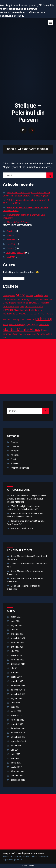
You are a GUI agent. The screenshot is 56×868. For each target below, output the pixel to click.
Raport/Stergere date (13, 860)
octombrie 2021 (18, 638)
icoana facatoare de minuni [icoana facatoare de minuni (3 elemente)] (23, 303)
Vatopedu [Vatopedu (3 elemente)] (41, 334)
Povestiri (10, 248)
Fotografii (11, 244)
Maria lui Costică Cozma (18, 222)
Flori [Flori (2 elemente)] (41, 300)
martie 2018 (16, 716)
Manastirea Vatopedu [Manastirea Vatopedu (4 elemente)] (14, 314)
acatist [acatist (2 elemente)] (5, 296)
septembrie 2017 (18, 741)
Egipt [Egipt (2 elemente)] (29, 300)
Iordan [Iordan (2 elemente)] (17, 307)
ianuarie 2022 (17, 634)
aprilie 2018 (16, 711)
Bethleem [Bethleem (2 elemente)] (30, 296)
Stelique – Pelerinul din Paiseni (25, 27)
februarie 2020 (17, 660)
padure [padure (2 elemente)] (10, 320)
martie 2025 (16, 617)
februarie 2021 (17, 643)
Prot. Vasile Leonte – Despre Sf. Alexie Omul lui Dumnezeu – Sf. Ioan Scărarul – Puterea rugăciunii (27, 499)
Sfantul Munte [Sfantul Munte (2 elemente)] (44, 325)
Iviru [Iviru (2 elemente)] (26, 307)
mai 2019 (15, 673)
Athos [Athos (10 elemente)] (21, 295)
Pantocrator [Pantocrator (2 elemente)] (27, 320)
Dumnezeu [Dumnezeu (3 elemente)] (22, 299)
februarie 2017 (17, 771)
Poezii (9, 235)
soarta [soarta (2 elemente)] (25, 334)
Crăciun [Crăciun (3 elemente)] (6, 299)
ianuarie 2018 (17, 724)
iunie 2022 (15, 630)
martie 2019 (16, 677)
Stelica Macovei (18, 556)
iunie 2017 (15, 754)
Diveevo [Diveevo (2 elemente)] (13, 300)
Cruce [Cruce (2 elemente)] (46, 296)
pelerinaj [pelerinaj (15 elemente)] (44, 319)
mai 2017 (15, 758)
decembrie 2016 (18, 780)
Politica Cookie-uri (40, 856)
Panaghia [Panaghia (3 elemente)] (17, 319)
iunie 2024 (15, 621)
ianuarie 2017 (17, 776)
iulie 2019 (15, 668)
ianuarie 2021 (17, 647)
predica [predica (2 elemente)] (6, 325)
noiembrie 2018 (18, 690)
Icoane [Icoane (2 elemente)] (38, 303)
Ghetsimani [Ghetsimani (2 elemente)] (48, 300)
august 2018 (16, 698)
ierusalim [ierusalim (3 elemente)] (45, 303)
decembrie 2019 (18, 664)
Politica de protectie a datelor (16, 856)
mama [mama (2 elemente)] (40, 310)
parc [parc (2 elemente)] (33, 320)
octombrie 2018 (18, 694)
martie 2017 (16, 767)
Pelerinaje (11, 240)
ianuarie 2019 (17, 681)
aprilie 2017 (16, 763)
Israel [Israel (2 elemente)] (22, 307)
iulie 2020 (15, 651)
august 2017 (16, 746)
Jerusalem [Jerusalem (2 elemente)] (32, 307)
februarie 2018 (17, 720)
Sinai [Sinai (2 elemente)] (21, 334)
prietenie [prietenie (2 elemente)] (12, 325)
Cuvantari (11, 257)
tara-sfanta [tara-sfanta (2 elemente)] (32, 334)
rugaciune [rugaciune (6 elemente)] (31, 324)
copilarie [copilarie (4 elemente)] (38, 295)
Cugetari (10, 231)
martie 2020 (16, 655)
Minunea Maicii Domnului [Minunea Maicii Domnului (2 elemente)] (36, 314)
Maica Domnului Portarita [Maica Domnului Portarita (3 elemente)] (25, 310)
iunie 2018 (15, 703)
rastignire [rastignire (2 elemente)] (20, 325)
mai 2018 (15, 707)
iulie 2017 (15, 750)
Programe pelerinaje (16, 253)
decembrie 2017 (18, 728)
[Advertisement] (28, 69)
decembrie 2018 (18, 685)
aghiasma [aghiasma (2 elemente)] (12, 296)
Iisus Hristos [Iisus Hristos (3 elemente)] (8, 306)
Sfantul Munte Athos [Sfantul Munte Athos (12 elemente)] (21, 329)
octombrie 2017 (18, 737)
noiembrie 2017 (18, 733)
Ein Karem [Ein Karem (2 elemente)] (35, 300)
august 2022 (16, 625)
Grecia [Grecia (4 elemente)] (6, 303)
